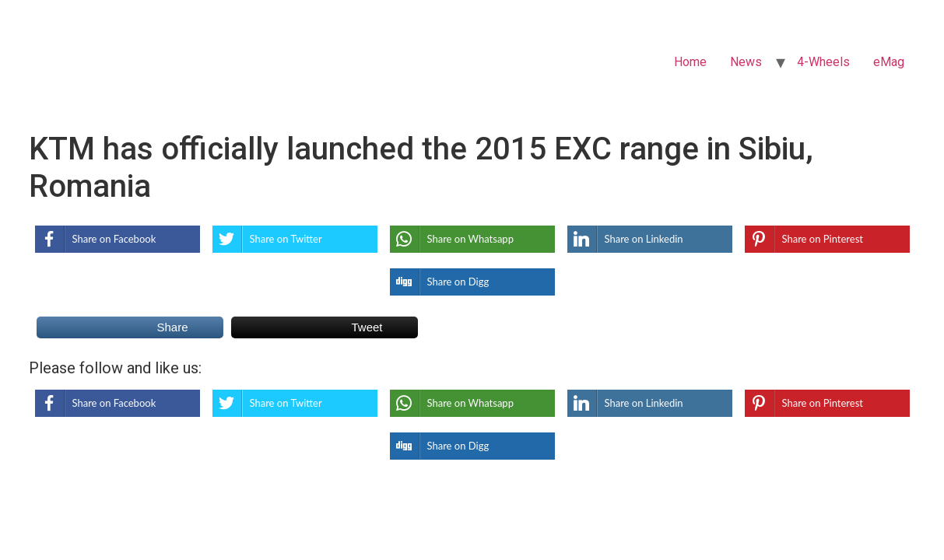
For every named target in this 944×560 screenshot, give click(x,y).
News (746, 62)
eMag (889, 62)
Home (690, 62)
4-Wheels (823, 62)
